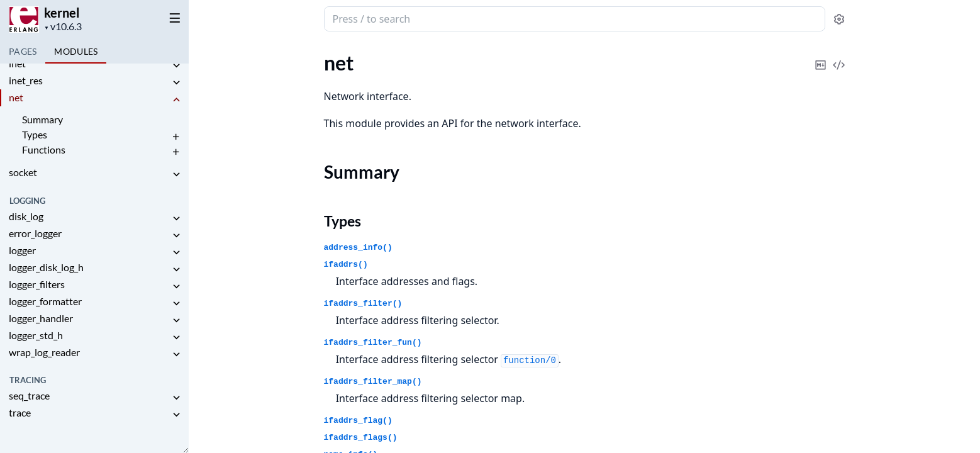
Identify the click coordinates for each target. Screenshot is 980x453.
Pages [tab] (23, 51)
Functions (44, 149)
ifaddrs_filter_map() (373, 382)
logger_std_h (36, 335)
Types (35, 134)
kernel (62, 13)
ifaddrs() (346, 265)
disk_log (26, 216)
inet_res (26, 80)
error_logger (35, 233)
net (16, 97)
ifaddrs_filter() (363, 304)
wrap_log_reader (44, 352)
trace (20, 412)
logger (22, 250)
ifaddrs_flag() (358, 421)
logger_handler (41, 318)
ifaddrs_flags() (361, 438)
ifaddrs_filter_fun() (373, 343)
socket (23, 172)
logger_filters (37, 284)
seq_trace (29, 395)
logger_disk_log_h (46, 267)
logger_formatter (45, 301)
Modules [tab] (76, 51)
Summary (42, 119)
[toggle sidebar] (172, 18)
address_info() (358, 248)
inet (17, 63)
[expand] (176, 66)
